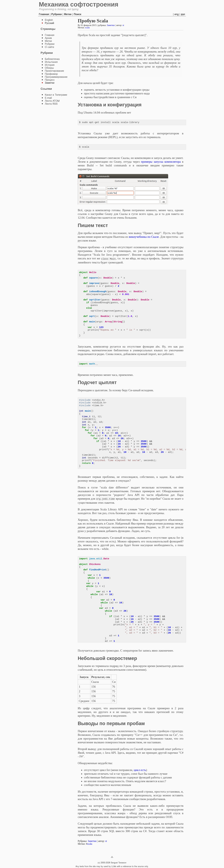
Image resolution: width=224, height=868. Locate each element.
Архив (48, 38)
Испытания (51, 62)
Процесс (50, 80)
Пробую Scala (93, 21)
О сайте (49, 47)
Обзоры (49, 68)
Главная (44, 14)
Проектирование (54, 71)
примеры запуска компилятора (161, 162)
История (50, 65)
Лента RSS (51, 104)
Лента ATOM (52, 101)
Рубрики (57, 14)
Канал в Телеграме (56, 95)
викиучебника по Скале (144, 237)
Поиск (77, 14)
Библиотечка (52, 59)
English (49, 20)
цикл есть (140, 770)
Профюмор (51, 74)
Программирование (56, 77)
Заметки (111, 25)
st (123, 25)
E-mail (48, 98)
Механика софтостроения (79, 4)
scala (87, 28)
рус (183, 14)
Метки (68, 14)
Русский (49, 23)
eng (177, 14)
